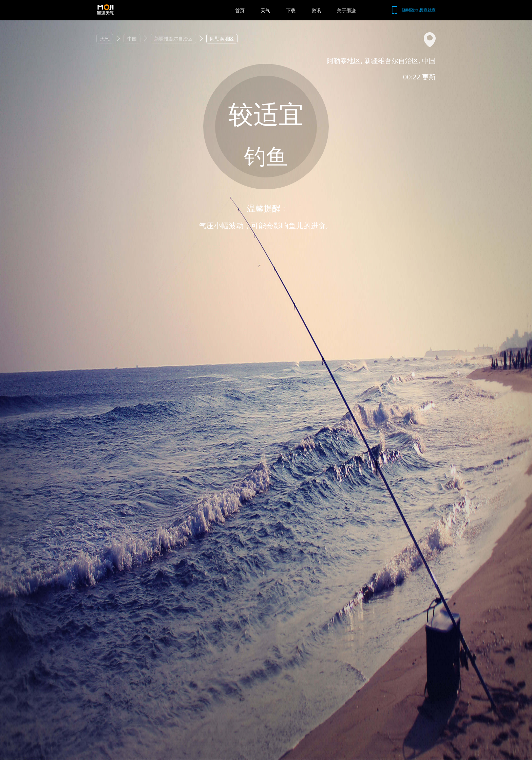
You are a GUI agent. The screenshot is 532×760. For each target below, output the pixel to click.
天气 (265, 10)
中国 (132, 39)
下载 (291, 10)
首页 (240, 10)
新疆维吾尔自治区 (173, 39)
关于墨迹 (346, 10)
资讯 (316, 10)
